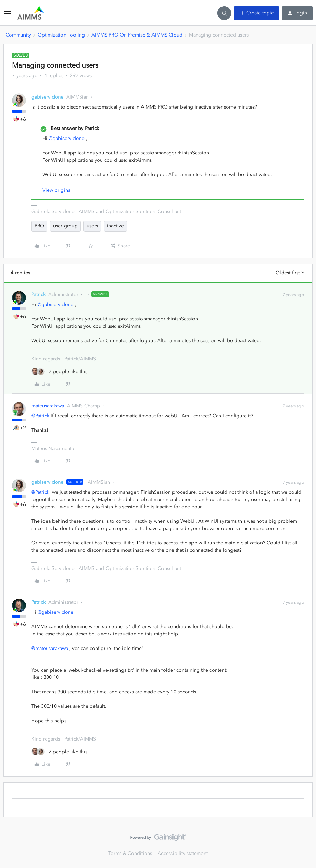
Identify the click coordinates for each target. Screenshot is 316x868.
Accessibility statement (183, 853)
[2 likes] (59, 372)
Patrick (38, 294)
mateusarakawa (48, 406)
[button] (8, 14)
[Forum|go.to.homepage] (31, 13)
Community (18, 35)
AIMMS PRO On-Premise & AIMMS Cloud (137, 35)
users (92, 226)
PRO (39, 226)
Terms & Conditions (130, 853)
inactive (115, 226)
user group (65, 226)
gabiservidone (47, 97)
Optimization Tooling (61, 35)
